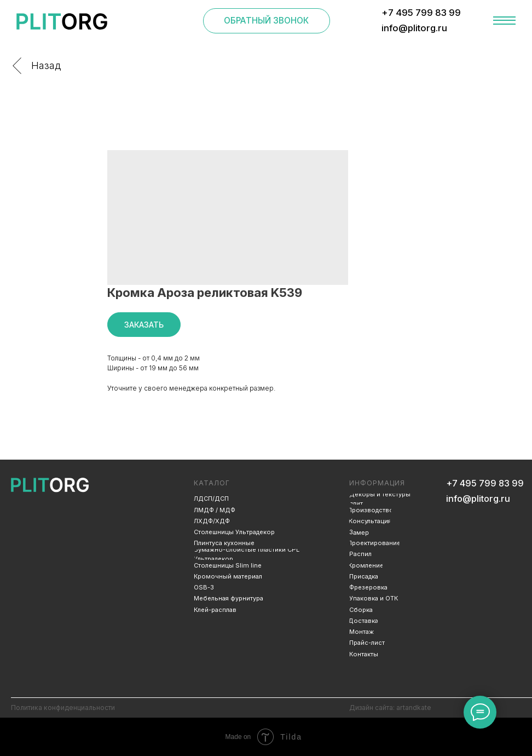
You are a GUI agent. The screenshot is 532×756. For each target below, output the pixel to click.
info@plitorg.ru (478, 499)
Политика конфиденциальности (63, 708)
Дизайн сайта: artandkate (390, 708)
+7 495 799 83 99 (485, 483)
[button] (267, 21)
